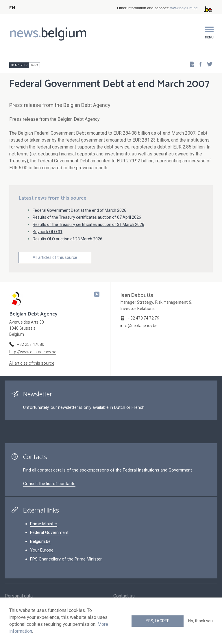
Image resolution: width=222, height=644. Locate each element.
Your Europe (42, 550)
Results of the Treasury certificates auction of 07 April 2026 (87, 217)
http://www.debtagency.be (33, 352)
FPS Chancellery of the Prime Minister (66, 559)
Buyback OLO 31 (48, 232)
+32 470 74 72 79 (144, 318)
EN (12, 8)
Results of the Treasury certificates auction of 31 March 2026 (88, 224)
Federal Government (49, 532)
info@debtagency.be (139, 326)
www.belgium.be (184, 8)
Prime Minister (44, 524)
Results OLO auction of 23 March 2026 (67, 239)
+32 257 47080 (31, 344)
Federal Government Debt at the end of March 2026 (79, 210)
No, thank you (200, 621)
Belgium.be (40, 541)
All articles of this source (55, 257)
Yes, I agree (158, 621)
